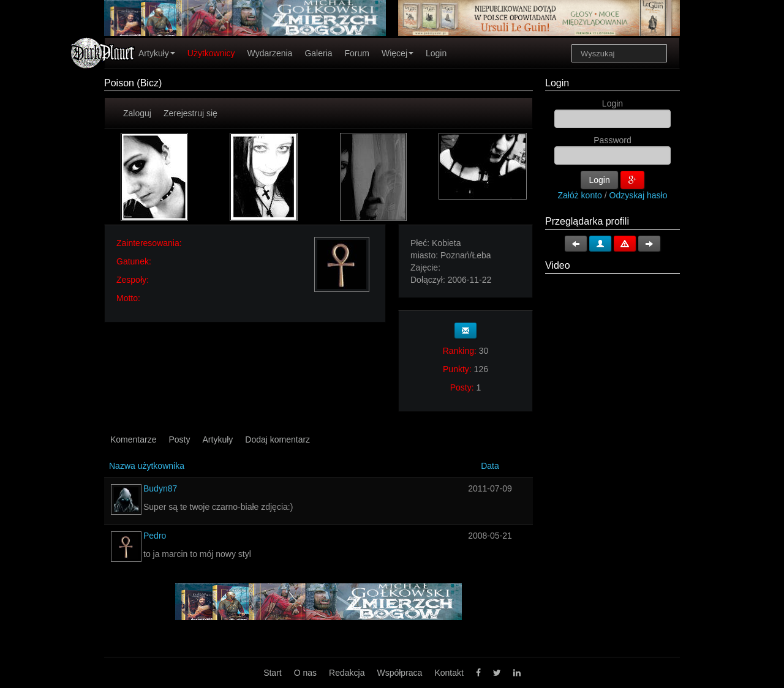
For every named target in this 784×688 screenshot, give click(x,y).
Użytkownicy (211, 53)
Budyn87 (160, 488)
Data (490, 466)
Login (436, 53)
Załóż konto (580, 195)
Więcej (398, 53)
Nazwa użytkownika (147, 466)
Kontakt (449, 673)
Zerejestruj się (190, 113)
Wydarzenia (270, 53)
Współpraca (399, 673)
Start (273, 673)
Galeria (318, 53)
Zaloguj (137, 113)
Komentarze (133, 439)
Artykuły (157, 53)
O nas (305, 673)
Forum (357, 53)
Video (558, 265)
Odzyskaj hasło (639, 195)
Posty (179, 439)
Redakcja (347, 673)
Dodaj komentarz (277, 439)
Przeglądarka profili (587, 221)
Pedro (155, 536)
